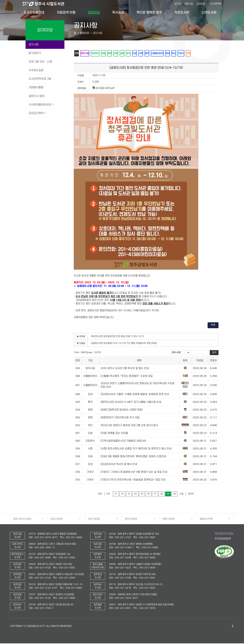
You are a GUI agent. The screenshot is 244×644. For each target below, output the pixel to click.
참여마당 (94, 12)
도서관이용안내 (34, 12)
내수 (136, 54)
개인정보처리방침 (224, 534)
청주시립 (86, 54)
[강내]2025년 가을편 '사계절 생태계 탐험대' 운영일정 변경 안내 (135, 395)
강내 (180, 54)
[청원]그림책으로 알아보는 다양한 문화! (122, 410)
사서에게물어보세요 (41, 105)
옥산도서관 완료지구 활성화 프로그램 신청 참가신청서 (129, 426)
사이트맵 (201, 4)
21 (116, 494)
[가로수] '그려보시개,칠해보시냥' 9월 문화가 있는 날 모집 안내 (134, 473)
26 (148, 494)
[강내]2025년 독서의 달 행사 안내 (119, 465)
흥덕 (157, 54)
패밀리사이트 (206, 520)
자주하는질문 (36, 70)
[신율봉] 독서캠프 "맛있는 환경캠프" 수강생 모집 (127, 377)
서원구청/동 (94, 520)
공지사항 (34, 45)
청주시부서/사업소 (22, 520)
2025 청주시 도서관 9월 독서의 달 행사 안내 (125, 369)
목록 (213, 326)
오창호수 (98, 54)
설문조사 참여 (36, 96)
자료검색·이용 (66, 12)
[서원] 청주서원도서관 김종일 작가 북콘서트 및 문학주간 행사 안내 (136, 449)
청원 (114, 54)
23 (129, 494)
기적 (204, 54)
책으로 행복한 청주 (149, 12)
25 (142, 494)
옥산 (188, 54)
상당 (107, 54)
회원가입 (189, 4)
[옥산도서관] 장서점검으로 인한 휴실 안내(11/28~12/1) (117, 337)
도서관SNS (216, 4)
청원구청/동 (168, 520)
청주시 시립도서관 (46, 4)
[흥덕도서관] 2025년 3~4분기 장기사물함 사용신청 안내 (131, 403)
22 (122, 494)
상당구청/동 (56, 520)
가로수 (196, 54)
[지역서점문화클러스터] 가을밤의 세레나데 (123, 442)
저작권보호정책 (223, 539)
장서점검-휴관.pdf (103, 89)
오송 (143, 54)
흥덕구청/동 (131, 520)
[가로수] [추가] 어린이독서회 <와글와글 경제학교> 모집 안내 (133, 480)
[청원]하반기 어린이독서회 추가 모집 (120, 418)
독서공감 (118, 12)
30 (175, 494)
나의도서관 (209, 12)
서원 (150, 54)
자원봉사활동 (36, 87)
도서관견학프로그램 (40, 79)
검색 (214, 353)
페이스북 (232, 627)
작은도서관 (182, 12)
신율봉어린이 (169, 54)
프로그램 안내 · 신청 (40, 62)
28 (162, 494)
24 (135, 494)
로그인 (178, 4)
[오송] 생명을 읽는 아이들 (114, 434)
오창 (122, 54)
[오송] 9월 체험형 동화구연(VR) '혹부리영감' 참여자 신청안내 (133, 457)
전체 (77, 54)
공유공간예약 (38, 113)
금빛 (129, 54)
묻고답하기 (35, 53)
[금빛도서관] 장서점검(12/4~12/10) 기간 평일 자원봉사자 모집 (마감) (124, 344)
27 (155, 494)
